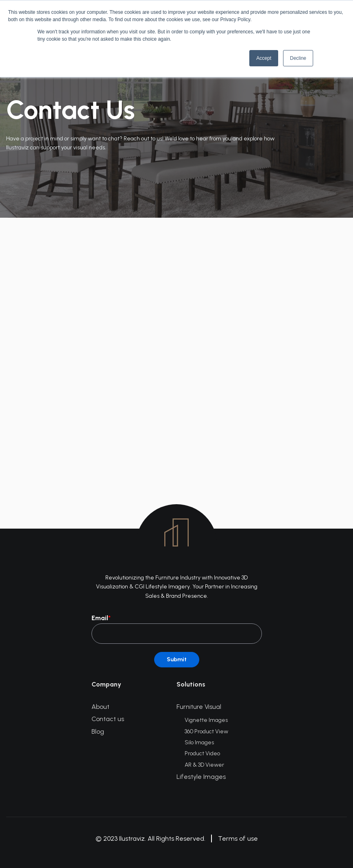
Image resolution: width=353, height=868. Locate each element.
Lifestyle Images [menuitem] (201, 777)
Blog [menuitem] (98, 731)
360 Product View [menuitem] (206, 731)
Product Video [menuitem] (202, 753)
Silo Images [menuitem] (199, 742)
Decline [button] (298, 58)
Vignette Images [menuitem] (206, 720)
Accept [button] (264, 58)
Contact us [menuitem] (108, 719)
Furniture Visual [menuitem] (199, 707)
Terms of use (238, 838)
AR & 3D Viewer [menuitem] (204, 765)
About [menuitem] (100, 707)
